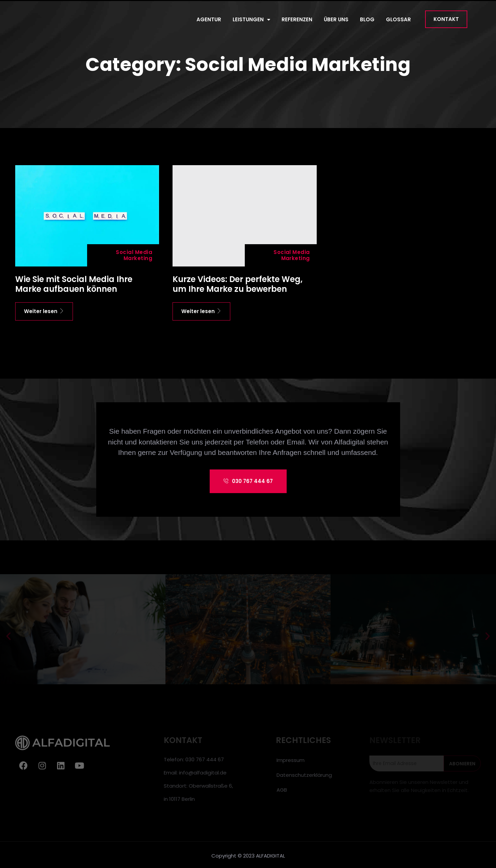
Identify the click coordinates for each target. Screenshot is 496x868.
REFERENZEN (297, 19)
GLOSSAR (398, 19)
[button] (446, 19)
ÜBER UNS (336, 19)
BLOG (367, 19)
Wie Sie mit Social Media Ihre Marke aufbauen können (74, 284)
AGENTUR (209, 19)
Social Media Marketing (134, 255)
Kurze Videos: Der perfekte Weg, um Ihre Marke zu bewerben (238, 284)
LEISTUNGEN (251, 20)
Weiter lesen (44, 311)
